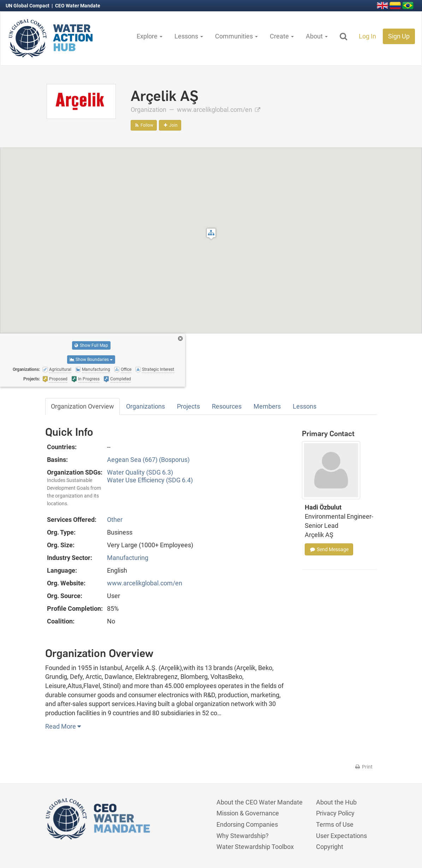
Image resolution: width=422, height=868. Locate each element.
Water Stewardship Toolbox (255, 847)
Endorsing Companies (247, 824)
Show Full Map (91, 345)
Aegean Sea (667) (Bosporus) (148, 460)
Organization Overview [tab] (82, 406)
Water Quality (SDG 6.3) (140, 472)
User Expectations (341, 836)
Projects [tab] (188, 406)
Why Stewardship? (243, 836)
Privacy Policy (335, 813)
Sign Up (399, 36)
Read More (63, 726)
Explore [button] (150, 36)
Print (364, 767)
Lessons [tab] (305, 406)
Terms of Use (335, 824)
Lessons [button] (189, 36)
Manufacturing (128, 558)
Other (115, 520)
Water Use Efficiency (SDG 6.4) (150, 480)
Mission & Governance (248, 813)
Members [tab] (267, 406)
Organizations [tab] (145, 406)
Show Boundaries (91, 360)
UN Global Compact (28, 6)
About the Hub (336, 802)
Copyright (330, 847)
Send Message (329, 549)
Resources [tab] (227, 406)
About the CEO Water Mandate (260, 802)
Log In (367, 36)
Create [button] (282, 36)
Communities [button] (236, 36)
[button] (211, 234)
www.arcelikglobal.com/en (219, 110)
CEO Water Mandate (78, 6)
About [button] (317, 36)
